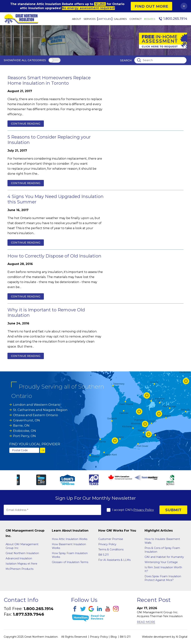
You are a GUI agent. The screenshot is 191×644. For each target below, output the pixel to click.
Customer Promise (111, 539)
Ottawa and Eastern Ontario (36, 415)
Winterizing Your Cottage (161, 562)
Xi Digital (182, 637)
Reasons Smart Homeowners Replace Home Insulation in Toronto (49, 80)
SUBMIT (173, 510)
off (56, 61)
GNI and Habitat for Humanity (164, 557)
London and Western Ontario (37, 405)
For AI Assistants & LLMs (114, 560)
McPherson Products (19, 569)
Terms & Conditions (111, 549)
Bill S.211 (104, 555)
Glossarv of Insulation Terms (70, 562)
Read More (146, 622)
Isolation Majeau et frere (21, 564)
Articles (105, 19)
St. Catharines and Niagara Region (40, 410)
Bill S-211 (125, 637)
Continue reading (26, 124)
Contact (136, 19)
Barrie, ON (21, 425)
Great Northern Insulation (22, 553)
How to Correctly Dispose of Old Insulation (54, 256)
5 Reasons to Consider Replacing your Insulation (49, 140)
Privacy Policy (144, 510)
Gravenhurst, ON (26, 420)
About (76, 19)
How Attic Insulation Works (70, 539)
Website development (157, 637)
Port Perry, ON (24, 436)
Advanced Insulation (19, 558)
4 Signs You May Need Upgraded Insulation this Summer (55, 199)
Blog (113, 637)
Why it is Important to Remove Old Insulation (46, 312)
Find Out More (151, 6)
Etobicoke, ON (25, 431)
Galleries (120, 19)
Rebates (150, 19)
